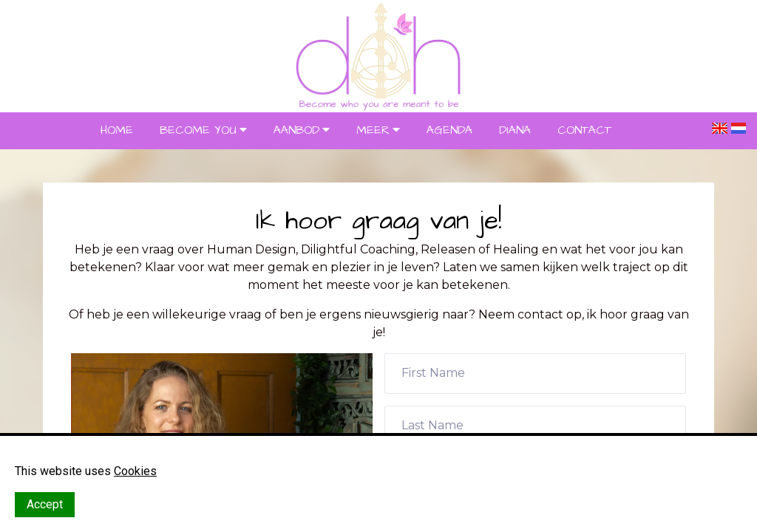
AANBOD (296, 130)
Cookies (135, 471)
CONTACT (584, 130)
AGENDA (449, 130)
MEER (373, 130)
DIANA (515, 130)
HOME (117, 130)
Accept (45, 504)
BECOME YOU (198, 130)
